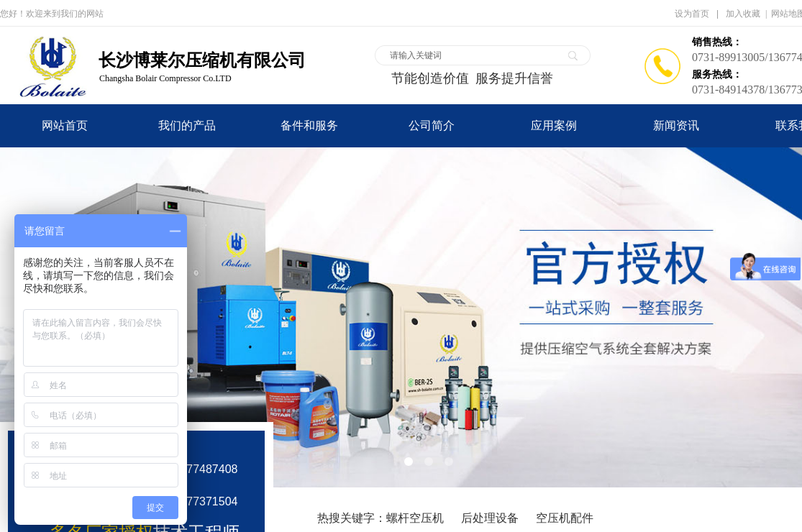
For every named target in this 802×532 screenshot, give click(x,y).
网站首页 (65, 125)
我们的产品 (187, 125)
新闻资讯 (676, 125)
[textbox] (473, 55)
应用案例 (554, 125)
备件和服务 (309, 125)
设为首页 (692, 14)
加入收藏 (743, 14)
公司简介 (432, 125)
